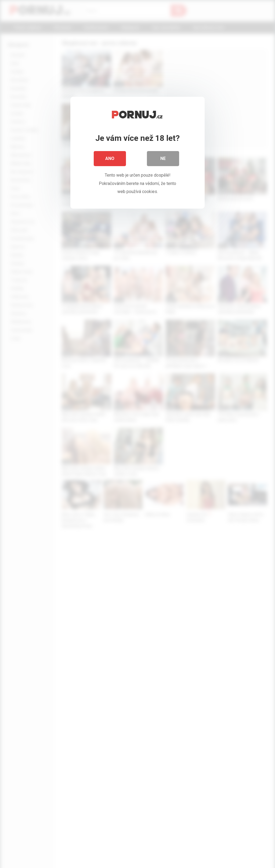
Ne (163, 158)
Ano (110, 158)
